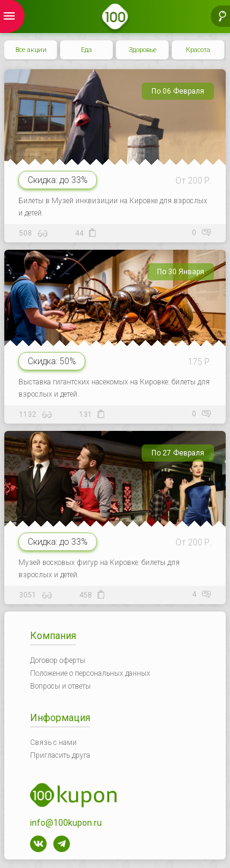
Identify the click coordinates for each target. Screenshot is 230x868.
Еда (86, 50)
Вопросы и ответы (60, 686)
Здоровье (143, 50)
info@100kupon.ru (66, 823)
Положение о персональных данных (90, 673)
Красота (198, 50)
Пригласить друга (60, 755)
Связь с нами (53, 743)
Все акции (31, 50)
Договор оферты (58, 660)
